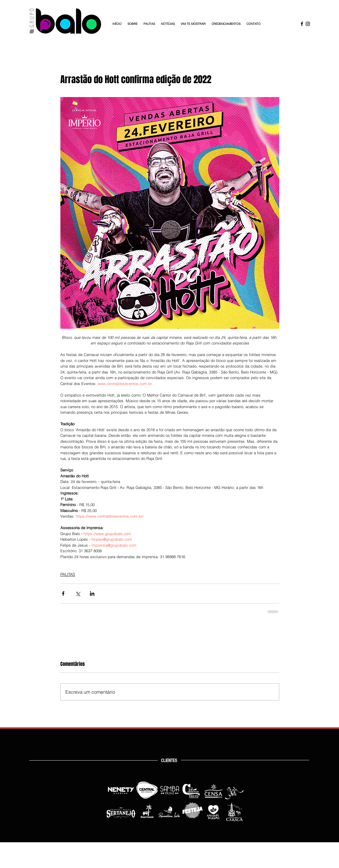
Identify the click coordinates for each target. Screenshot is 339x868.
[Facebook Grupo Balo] (302, 24)
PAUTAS (68, 574)
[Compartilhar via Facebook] (63, 594)
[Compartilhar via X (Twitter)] (78, 594)
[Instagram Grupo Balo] (308, 24)
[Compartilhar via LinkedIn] (92, 594)
